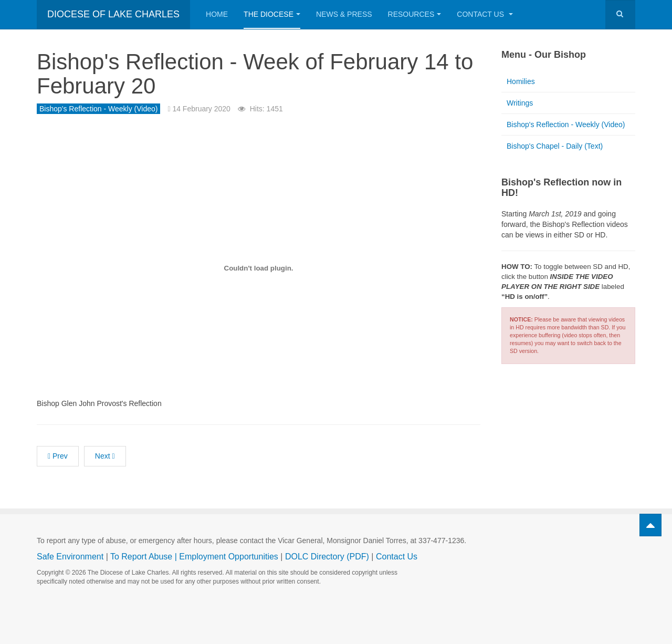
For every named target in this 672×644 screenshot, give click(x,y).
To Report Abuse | (145, 557)
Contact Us (485, 14)
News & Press (344, 14)
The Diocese (272, 14)
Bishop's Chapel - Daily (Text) (555, 146)
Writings (520, 103)
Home (217, 14)
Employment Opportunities (229, 557)
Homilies (521, 81)
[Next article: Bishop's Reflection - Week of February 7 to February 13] (105, 456)
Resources (415, 14)
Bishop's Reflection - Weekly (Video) (566, 124)
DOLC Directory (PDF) (327, 557)
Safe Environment (70, 557)
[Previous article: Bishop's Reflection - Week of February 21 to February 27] (58, 456)
